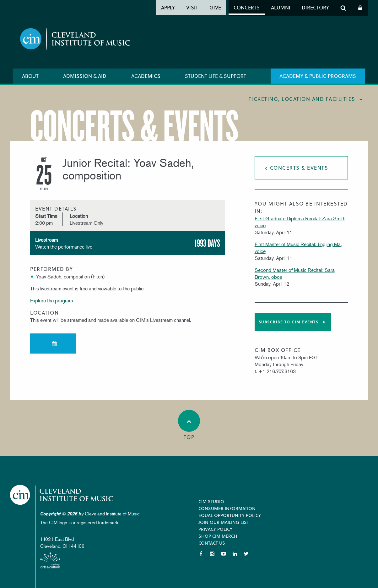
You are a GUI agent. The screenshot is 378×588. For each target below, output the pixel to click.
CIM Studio (211, 501)
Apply (168, 7)
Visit (192, 7)
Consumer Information (227, 508)
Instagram (212, 554)
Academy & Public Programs (318, 76)
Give (215, 7)
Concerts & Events (299, 168)
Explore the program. (52, 300)
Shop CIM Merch (218, 536)
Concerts (247, 7)
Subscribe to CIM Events (289, 322)
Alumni (281, 7)
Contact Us (212, 543)
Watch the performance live (64, 247)
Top (189, 425)
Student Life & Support (216, 76)
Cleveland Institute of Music (62, 495)
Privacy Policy (215, 529)
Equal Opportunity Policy (230, 515)
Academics (146, 76)
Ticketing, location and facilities (302, 99)
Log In (360, 8)
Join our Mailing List (224, 522)
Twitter (246, 554)
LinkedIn (235, 554)
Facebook (201, 554)
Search (343, 8)
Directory (315, 7)
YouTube (224, 554)
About (30, 76)
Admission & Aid (85, 76)
